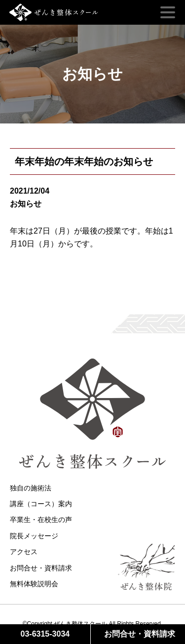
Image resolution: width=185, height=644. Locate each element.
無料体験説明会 (34, 584)
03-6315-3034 (45, 634)
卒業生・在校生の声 (41, 520)
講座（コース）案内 (41, 504)
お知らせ (26, 204)
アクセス (24, 552)
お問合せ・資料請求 (41, 568)
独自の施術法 (31, 488)
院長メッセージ (34, 536)
